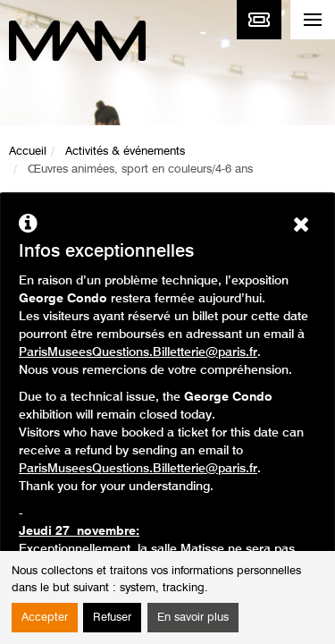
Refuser (112, 618)
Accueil (28, 152)
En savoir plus (193, 618)
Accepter (45, 618)
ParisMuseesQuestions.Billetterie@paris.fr (138, 352)
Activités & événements (125, 152)
